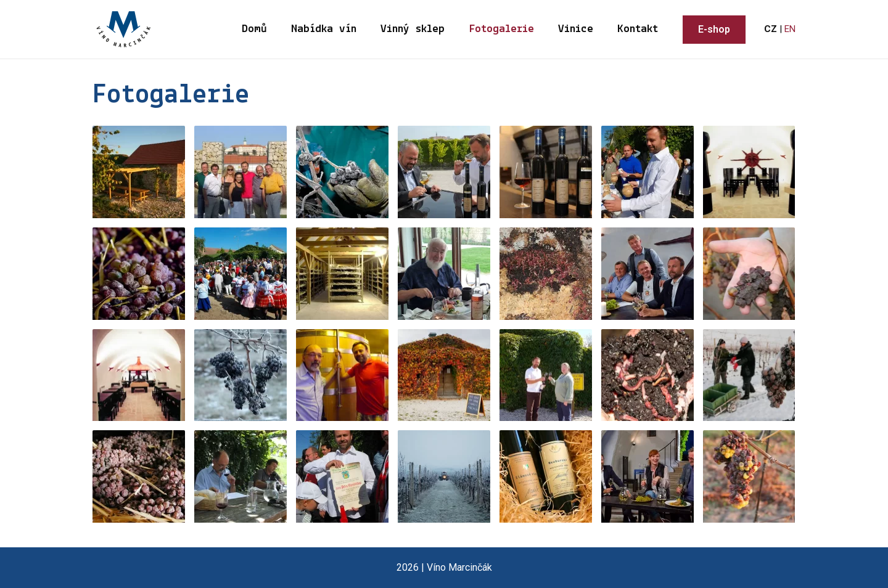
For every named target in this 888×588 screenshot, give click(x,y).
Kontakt (638, 29)
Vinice (577, 29)
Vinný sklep (416, 29)
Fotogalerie (504, 29)
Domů (259, 29)
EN (790, 29)
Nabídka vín (327, 29)
